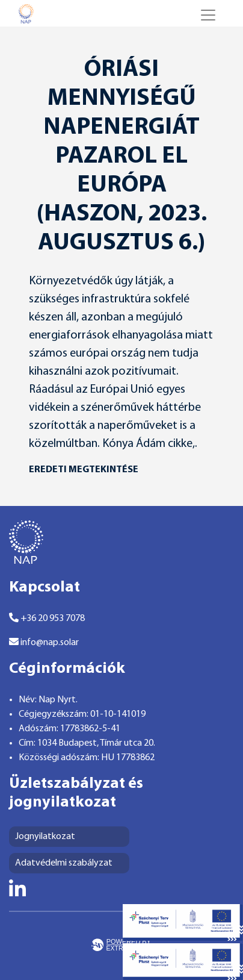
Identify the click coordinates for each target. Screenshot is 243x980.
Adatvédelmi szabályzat (64, 863)
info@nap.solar (44, 642)
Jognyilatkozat (45, 837)
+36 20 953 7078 (47, 618)
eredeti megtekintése (84, 470)
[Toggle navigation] (208, 15)
